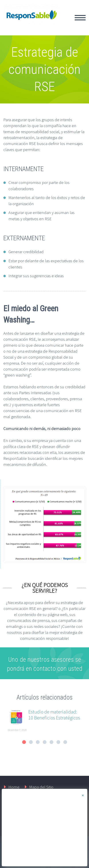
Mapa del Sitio (41, 787)
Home (14, 787)
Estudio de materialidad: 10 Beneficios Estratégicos (54, 715)
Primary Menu (80, 18)
